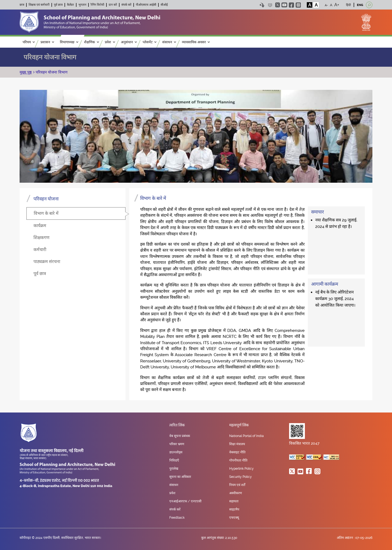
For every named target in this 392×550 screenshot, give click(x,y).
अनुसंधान (129, 42)
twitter (278, 5)
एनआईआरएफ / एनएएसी (185, 501)
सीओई (164, 5)
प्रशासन (47, 42)
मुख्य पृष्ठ (26, 72)
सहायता (234, 501)
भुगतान (82, 5)
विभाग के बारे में (46, 213)
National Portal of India (246, 436)
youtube (284, 5)
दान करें (113, 5)
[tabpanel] (251, 294)
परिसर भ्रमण (177, 444)
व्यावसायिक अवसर (196, 42)
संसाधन (169, 42)
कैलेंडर (71, 5)
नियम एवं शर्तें (237, 485)
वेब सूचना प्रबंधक (180, 436)
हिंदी (348, 5)
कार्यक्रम (40, 226)
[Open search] (369, 5)
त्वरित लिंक (177, 425)
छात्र (22, 5)
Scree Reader (270, 5)
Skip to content (262, 5)
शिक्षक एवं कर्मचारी (39, 5)
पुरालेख (174, 469)
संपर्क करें (126, 5)
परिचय (29, 42)
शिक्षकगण (42, 238)
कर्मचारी (40, 250)
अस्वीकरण (236, 493)
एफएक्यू (234, 518)
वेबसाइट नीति (237, 452)
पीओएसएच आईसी (146, 5)
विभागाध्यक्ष (69, 42)
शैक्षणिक (91, 42)
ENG (360, 5)
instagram (298, 5)
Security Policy (241, 477)
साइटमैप (234, 509)
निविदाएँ (174, 460)
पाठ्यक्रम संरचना (47, 262)
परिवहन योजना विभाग (51, 72)
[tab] (76, 213)
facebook (291, 5)
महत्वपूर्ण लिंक (239, 425)
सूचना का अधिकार (180, 477)
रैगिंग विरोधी (97, 5)
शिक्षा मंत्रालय (237, 444)
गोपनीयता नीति (238, 460)
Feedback (177, 518)
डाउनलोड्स (176, 452)
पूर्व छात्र (58, 5)
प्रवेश (110, 42)
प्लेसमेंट (149, 42)
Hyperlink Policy (241, 469)
